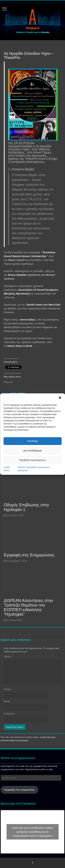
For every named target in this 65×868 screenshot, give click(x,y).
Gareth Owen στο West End (43, 305)
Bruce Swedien (18, 275)
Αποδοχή (32, 441)
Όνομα (7, 689)
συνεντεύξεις (28, 320)
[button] (60, 398)
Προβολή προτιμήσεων (32, 460)
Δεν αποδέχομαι (32, 450)
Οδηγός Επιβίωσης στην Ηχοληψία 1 (26, 507)
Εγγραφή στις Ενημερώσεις (29, 555)
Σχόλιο (8, 656)
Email (7, 701)
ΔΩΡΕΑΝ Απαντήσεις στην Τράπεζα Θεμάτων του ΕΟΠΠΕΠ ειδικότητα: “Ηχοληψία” (28, 607)
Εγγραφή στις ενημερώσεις (19, 790)
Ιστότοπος (9, 714)
